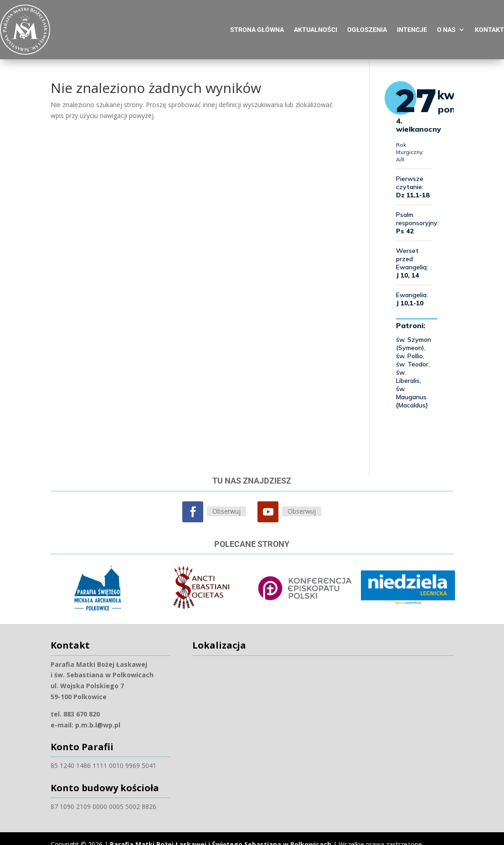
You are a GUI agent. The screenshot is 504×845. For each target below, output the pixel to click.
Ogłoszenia (367, 26)
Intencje (412, 26)
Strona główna (257, 26)
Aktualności (316, 26)
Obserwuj (226, 507)
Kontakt (489, 26)
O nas (446, 26)
